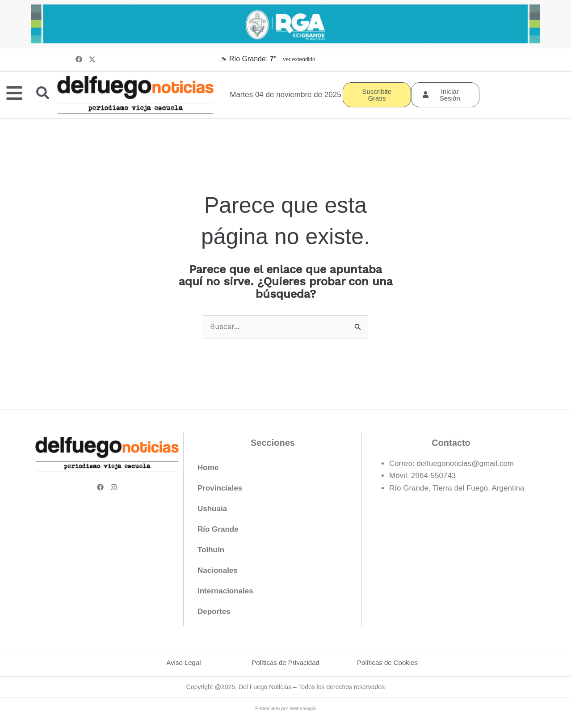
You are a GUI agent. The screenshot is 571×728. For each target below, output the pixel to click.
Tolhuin (211, 550)
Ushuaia (212, 509)
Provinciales (220, 489)
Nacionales (218, 571)
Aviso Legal (183, 663)
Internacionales (225, 591)
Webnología (303, 708)
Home (208, 468)
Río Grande (218, 530)
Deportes (214, 612)
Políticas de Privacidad (285, 663)
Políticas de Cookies (387, 663)
